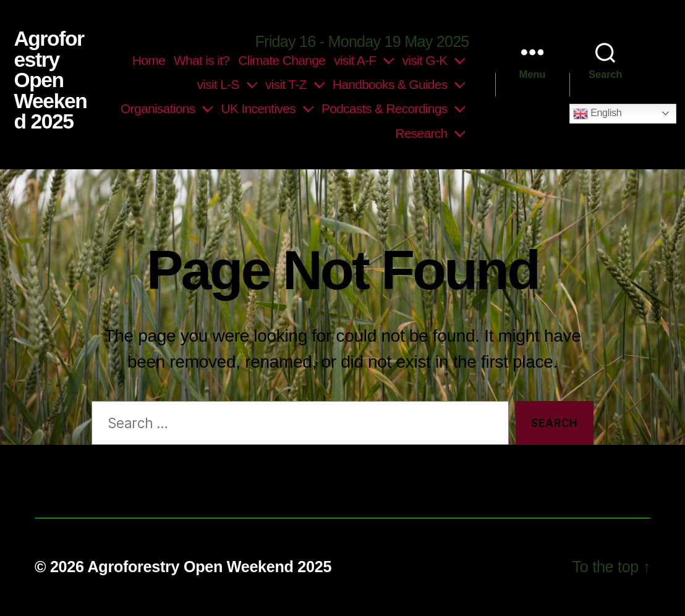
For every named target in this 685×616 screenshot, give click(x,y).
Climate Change (282, 60)
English (597, 114)
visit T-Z (286, 84)
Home (149, 60)
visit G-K (425, 60)
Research (421, 133)
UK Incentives (258, 108)
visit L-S (218, 84)
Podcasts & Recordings (385, 108)
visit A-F (355, 60)
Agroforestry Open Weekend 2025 (50, 80)
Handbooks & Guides (390, 84)
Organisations (158, 108)
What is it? (202, 60)
